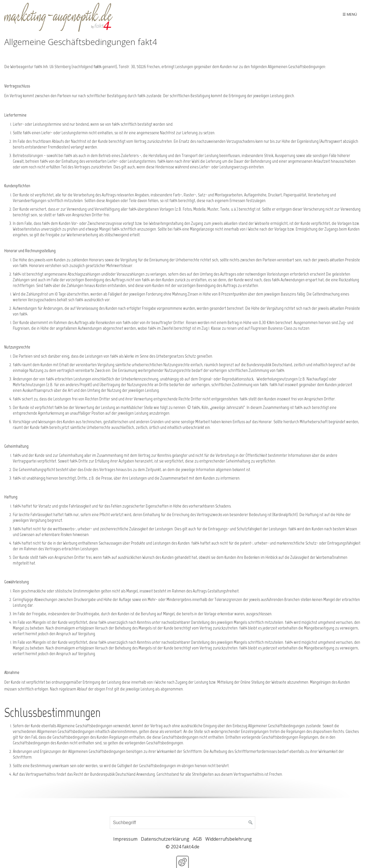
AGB (197, 839)
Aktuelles (198, 14)
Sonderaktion (229, 14)
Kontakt (321, 14)
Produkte (260, 14)
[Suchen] (251, 823)
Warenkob (347, 14)
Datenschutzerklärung (165, 839)
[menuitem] (198, 14)
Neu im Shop (294, 14)
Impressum (125, 839)
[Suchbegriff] (182, 823)
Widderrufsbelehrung (229, 839)
